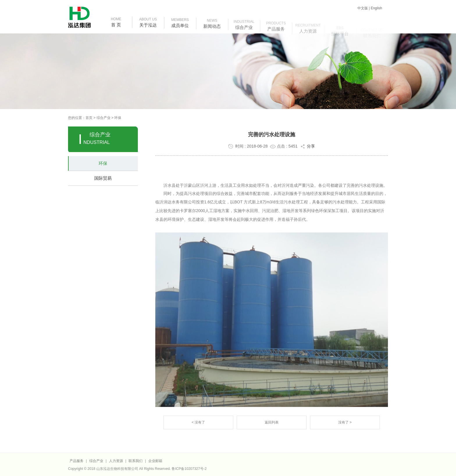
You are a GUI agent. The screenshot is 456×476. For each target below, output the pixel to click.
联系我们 (136, 461)
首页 (89, 118)
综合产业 (104, 118)
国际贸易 (103, 178)
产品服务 (76, 461)
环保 (118, 118)
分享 (307, 147)
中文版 (363, 8)
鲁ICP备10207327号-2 (189, 469)
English (376, 8)
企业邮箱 (155, 461)
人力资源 (116, 461)
